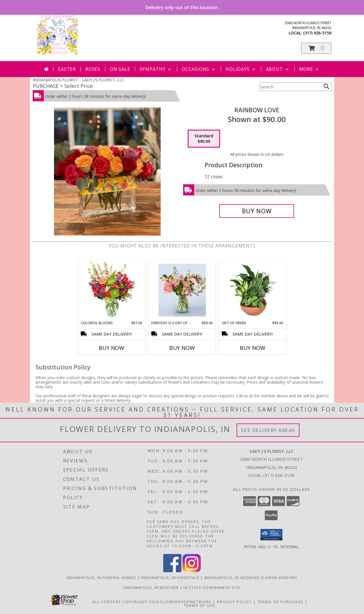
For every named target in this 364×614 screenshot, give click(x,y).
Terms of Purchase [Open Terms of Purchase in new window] (280, 601)
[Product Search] (290, 87)
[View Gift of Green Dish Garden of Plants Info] (253, 290)
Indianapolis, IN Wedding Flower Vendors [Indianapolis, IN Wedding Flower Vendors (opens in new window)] (251, 577)
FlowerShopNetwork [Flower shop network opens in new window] (186, 601)
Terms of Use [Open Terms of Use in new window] (200, 605)
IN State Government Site (212, 587)
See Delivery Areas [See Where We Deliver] (268, 430)
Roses (93, 69)
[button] (316, 48)
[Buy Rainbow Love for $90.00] (257, 211)
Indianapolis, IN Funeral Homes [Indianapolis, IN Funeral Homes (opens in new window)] (101, 577)
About (278, 69)
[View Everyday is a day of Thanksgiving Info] (182, 290)
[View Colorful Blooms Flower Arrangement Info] (112, 291)
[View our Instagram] (192, 570)
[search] (326, 86)
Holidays (241, 69)
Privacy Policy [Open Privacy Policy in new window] (234, 601)
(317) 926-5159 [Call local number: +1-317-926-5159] (317, 33)
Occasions (199, 69)
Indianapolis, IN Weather (151, 587)
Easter (67, 69)
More (310, 69)
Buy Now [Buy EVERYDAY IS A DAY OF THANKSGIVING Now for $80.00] (182, 348)
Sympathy (156, 69)
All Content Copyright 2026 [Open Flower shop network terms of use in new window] (126, 601)
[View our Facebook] (172, 570)
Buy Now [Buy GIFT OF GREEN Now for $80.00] (253, 348)
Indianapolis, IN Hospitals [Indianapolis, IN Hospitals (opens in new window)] (170, 577)
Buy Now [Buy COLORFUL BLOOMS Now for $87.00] (111, 348)
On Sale (120, 69)
